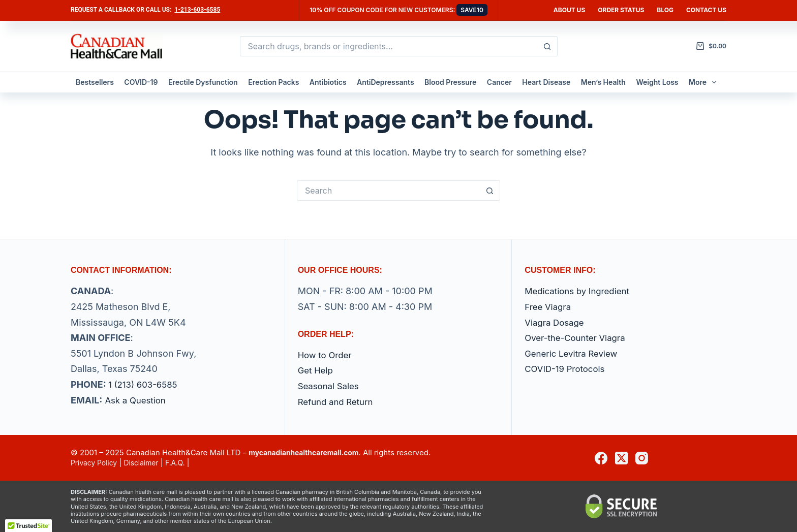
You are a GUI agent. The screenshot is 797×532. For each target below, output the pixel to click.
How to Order (327, 355)
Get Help (317, 371)
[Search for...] (389, 46)
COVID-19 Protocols (568, 369)
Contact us (706, 10)
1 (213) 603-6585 (145, 384)
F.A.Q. (183, 463)
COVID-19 (141, 82)
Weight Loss (657, 82)
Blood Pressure (450, 82)
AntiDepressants (386, 82)
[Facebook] (601, 458)
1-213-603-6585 (197, 10)
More (704, 82)
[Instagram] (642, 458)
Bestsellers (95, 82)
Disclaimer (147, 463)
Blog (665, 10)
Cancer (499, 82)
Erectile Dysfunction (203, 82)
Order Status (621, 10)
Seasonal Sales (331, 386)
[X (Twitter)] (621, 458)
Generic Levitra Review (574, 353)
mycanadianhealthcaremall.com (308, 453)
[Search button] (547, 46)
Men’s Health (603, 82)
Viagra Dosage (556, 322)
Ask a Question (137, 400)
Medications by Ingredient (581, 291)
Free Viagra (549, 307)
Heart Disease (546, 82)
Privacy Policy (96, 463)
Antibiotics (328, 82)
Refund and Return (338, 402)
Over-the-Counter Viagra (578, 338)
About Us (569, 10)
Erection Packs (273, 82)
